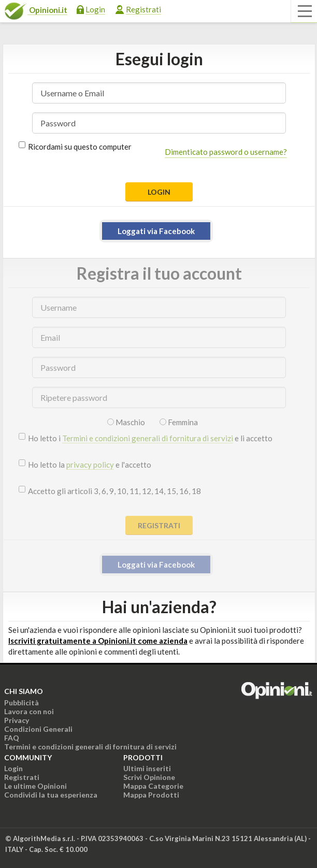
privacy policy (90, 465)
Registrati (143, 9)
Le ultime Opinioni (35, 786)
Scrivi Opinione (149, 777)
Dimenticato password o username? (226, 152)
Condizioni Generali (38, 729)
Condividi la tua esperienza (51, 795)
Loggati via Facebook (156, 231)
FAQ (12, 738)
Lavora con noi (29, 711)
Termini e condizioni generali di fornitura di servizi (148, 438)
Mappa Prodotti (151, 795)
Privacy (17, 720)
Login (95, 9)
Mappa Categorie (153, 786)
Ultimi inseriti (147, 768)
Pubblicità (21, 703)
